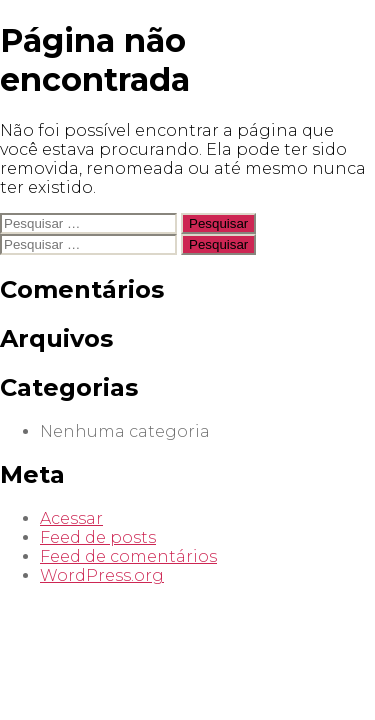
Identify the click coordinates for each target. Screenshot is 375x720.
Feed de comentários (128, 556)
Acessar (71, 518)
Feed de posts (98, 537)
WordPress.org (102, 575)
